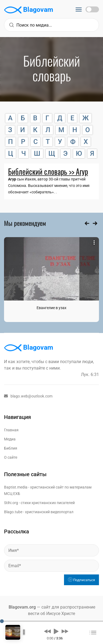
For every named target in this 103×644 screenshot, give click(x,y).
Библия (11, 448)
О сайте (11, 457)
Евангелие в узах (51, 308)
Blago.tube (13, 512)
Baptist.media (16, 487)
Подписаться (81, 580)
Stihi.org (11, 503)
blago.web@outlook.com (28, 396)
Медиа (10, 439)
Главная (11, 430)
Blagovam (29, 10)
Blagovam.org (22, 607)
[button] (47, 631)
